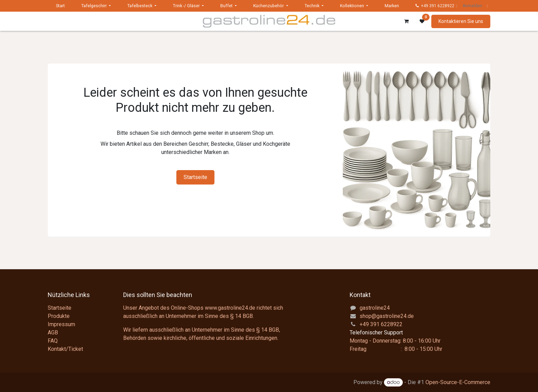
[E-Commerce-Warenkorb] (406, 21)
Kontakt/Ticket (65, 349)
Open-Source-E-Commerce (458, 382)
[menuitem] (60, 6)
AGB (53, 332)
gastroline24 (375, 308)
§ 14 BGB (242, 316)
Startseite (195, 177)
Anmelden (472, 6)
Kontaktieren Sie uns (461, 21)
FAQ (53, 341)
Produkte (59, 316)
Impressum (61, 324)
